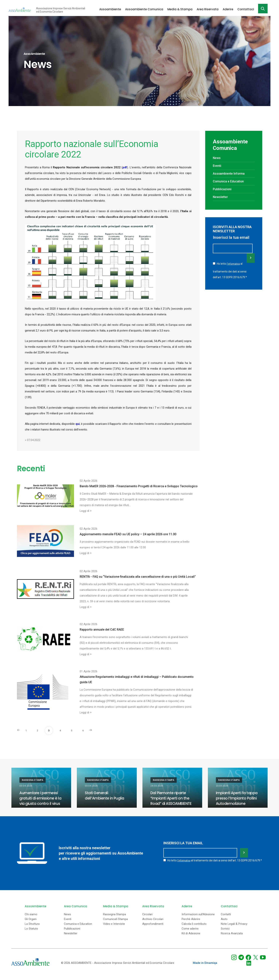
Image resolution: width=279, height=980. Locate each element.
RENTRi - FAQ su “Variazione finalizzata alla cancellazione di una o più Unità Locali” (138, 577)
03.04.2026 (26, 786)
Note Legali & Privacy (234, 928)
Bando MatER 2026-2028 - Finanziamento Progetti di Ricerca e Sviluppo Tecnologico (139, 486)
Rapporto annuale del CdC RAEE (102, 630)
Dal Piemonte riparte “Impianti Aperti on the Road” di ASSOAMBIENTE (172, 798)
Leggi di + (86, 511)
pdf (125, 167)
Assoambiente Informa (230, 173)
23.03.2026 (222, 786)
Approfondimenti (153, 928)
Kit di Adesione (191, 938)
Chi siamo (31, 919)
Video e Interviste (114, 928)
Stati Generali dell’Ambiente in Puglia (105, 796)
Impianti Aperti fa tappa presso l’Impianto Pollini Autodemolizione (237, 798)
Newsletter (221, 197)
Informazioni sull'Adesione (198, 919)
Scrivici (225, 933)
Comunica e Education (230, 181)
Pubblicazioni (223, 189)
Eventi (217, 166)
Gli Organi (31, 924)
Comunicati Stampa (115, 924)
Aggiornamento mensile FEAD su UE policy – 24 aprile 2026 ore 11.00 (128, 534)
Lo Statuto (31, 933)
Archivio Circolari (153, 924)
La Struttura (32, 928)
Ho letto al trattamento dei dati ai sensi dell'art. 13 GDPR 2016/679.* (230, 270)
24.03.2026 (157, 786)
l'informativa (234, 264)
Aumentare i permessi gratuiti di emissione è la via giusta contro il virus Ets (39, 801)
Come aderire (190, 933)
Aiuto (224, 924)
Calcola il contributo (194, 928)
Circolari (147, 919)
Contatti (226, 919)
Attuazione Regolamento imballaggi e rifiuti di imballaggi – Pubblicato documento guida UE (137, 679)
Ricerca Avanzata (232, 938)
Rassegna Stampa (33, 780)
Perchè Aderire (191, 924)
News (217, 158)
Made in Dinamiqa (205, 967)
